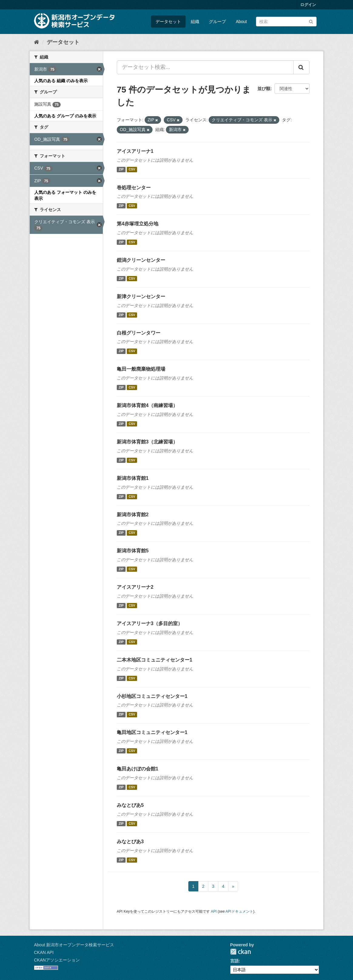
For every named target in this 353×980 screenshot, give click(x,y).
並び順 (264, 89)
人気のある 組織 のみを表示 (61, 81)
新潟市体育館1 (133, 478)
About (241, 22)
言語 (234, 961)
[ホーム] (37, 42)
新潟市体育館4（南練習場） (147, 405)
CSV (132, 170)
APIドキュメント (239, 911)
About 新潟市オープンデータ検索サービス (74, 945)
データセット (168, 22)
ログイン (308, 5)
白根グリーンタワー (139, 333)
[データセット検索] (286, 22)
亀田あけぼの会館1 (138, 769)
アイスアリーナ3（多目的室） (150, 623)
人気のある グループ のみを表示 (65, 116)
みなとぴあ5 (130, 805)
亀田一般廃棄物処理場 (141, 369)
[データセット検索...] (205, 67)
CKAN (240, 952)
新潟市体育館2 (133, 515)
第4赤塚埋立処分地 (138, 224)
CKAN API (44, 952)
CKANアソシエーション (57, 960)
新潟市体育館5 (133, 551)
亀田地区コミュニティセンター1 (152, 732)
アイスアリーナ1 (135, 151)
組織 (195, 22)
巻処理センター (134, 188)
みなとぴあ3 (130, 842)
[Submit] (311, 21)
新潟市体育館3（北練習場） (147, 442)
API (214, 911)
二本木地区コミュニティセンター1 (155, 660)
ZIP (121, 170)
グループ (217, 22)
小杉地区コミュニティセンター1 (152, 696)
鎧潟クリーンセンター (141, 260)
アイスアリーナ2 (135, 587)
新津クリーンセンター (141, 296)
